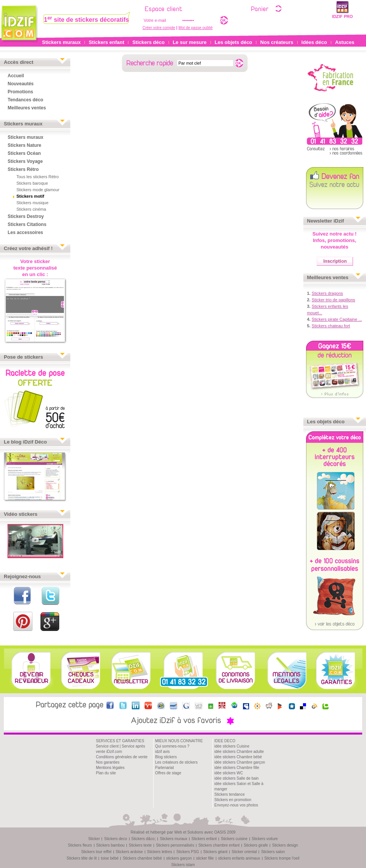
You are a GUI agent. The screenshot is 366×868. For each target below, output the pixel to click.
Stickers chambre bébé (142, 858)
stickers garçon (179, 858)
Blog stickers (166, 757)
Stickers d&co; (144, 839)
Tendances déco (25, 100)
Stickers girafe (256, 845)
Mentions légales (110, 768)
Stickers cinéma (31, 209)
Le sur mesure (190, 42)
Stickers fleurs (80, 845)
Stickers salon (273, 852)
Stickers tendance (230, 794)
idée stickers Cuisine (232, 746)
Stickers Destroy (26, 216)
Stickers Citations (27, 224)
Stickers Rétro (23, 169)
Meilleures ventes (27, 108)
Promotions (20, 92)
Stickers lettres (160, 852)
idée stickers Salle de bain (236, 778)
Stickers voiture (265, 839)
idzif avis (162, 752)
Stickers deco (115, 839)
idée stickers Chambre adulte (239, 752)
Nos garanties (108, 762)
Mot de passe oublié (196, 28)
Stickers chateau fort (331, 326)
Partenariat (164, 768)
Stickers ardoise (129, 852)
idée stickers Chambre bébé (238, 757)
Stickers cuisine (234, 839)
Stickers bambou (110, 845)
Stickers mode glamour (38, 190)
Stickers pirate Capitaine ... (337, 319)
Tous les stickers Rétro (38, 177)
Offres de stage (168, 773)
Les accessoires (25, 232)
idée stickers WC (229, 773)
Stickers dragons (327, 293)
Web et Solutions (189, 832)
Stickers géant (215, 852)
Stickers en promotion (233, 800)
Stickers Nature (24, 145)
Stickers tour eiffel (96, 852)
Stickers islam (183, 865)
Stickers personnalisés (175, 845)
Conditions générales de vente (122, 757)
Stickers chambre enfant (219, 845)
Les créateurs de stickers (176, 762)
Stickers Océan (24, 153)
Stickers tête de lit (82, 858)
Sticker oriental (244, 852)
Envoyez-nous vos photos (236, 805)
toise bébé (110, 858)
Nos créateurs (277, 42)
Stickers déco (148, 42)
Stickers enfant (106, 42)
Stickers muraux (61, 42)
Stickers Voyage (25, 161)
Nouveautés (21, 84)
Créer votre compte (159, 28)
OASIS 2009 (225, 832)
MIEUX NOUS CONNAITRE (179, 741)
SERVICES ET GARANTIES (120, 741)
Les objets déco (233, 42)
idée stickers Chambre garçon (240, 762)
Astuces (345, 42)
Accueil (16, 76)
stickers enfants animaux (239, 858)
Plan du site (106, 773)
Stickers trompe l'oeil (282, 858)
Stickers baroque (32, 183)
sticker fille (205, 858)
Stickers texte (140, 845)
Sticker (94, 839)
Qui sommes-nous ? (172, 746)
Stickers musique (32, 203)
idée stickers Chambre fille (237, 768)
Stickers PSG (187, 852)
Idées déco (314, 42)
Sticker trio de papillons (334, 300)
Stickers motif (30, 196)
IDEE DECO (225, 741)
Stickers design (285, 845)
